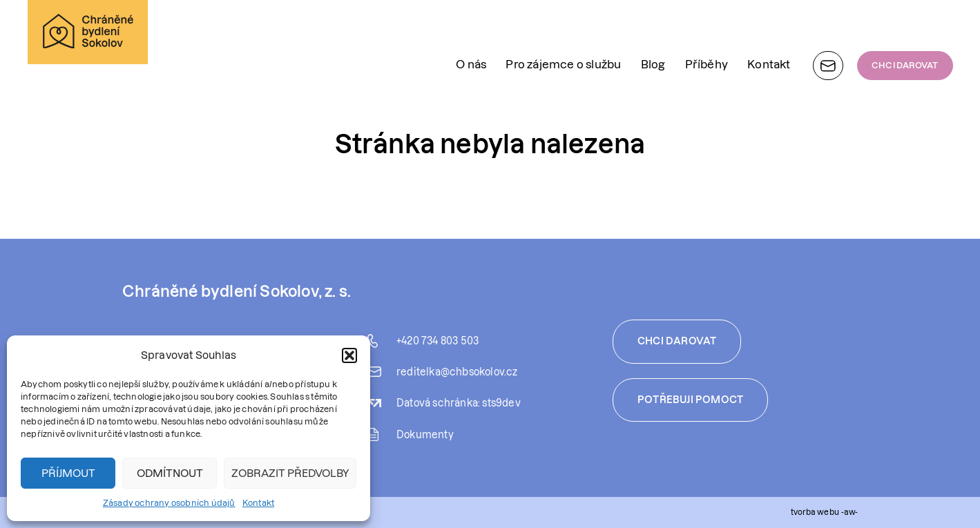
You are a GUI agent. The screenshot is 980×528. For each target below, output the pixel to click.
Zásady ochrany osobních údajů (169, 503)
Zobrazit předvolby (290, 473)
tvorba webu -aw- (824, 512)
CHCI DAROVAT (905, 31)
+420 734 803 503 (438, 341)
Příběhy (707, 30)
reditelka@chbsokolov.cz (457, 372)
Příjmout (68, 473)
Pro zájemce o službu (563, 30)
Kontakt (258, 503)
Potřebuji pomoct (690, 400)
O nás (471, 30)
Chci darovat (677, 341)
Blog (653, 30)
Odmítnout (170, 473)
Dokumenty (425, 435)
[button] (349, 355)
